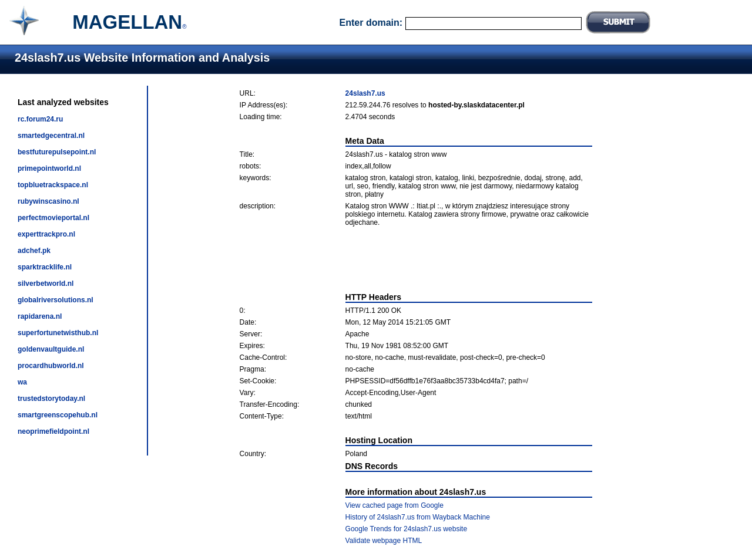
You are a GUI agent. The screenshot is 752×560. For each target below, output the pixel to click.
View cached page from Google (395, 505)
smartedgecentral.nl (51, 136)
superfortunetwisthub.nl (58, 333)
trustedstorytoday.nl (51, 399)
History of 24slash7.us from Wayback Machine (418, 517)
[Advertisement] (416, 259)
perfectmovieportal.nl (53, 218)
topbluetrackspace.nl (53, 185)
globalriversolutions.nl (56, 300)
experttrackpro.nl (46, 234)
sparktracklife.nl (45, 267)
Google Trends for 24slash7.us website (406, 529)
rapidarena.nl (40, 316)
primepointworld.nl (49, 168)
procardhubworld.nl (51, 366)
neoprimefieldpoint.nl (53, 431)
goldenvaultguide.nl (51, 349)
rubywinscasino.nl (48, 201)
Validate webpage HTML (384, 541)
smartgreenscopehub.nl (58, 415)
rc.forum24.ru (40, 119)
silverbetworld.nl (46, 284)
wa (22, 382)
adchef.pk (34, 251)
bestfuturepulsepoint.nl (57, 152)
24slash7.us (365, 93)
